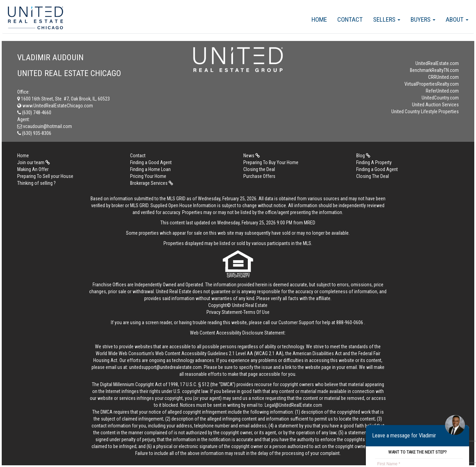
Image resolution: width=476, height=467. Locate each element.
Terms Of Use (256, 312)
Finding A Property (374, 162)
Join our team (34, 162)
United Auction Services (435, 105)
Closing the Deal (259, 169)
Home (319, 19)
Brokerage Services (152, 183)
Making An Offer (33, 169)
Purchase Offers (259, 176)
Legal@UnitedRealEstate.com (293, 405)
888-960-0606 (350, 322)
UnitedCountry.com (440, 98)
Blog (363, 156)
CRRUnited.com (443, 77)
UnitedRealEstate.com (437, 63)
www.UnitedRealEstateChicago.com (55, 106)
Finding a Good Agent (151, 162)
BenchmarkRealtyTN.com (434, 70)
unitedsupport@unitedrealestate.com (165, 367)
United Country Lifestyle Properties (425, 112)
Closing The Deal (373, 176)
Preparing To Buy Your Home (271, 162)
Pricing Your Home (148, 176)
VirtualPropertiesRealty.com (432, 84)
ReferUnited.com (442, 91)
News (252, 156)
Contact (350, 19)
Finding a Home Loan (150, 169)
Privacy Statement (224, 312)
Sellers (387, 19)
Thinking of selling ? (36, 183)
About (457, 19)
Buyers (423, 19)
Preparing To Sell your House (45, 176)
